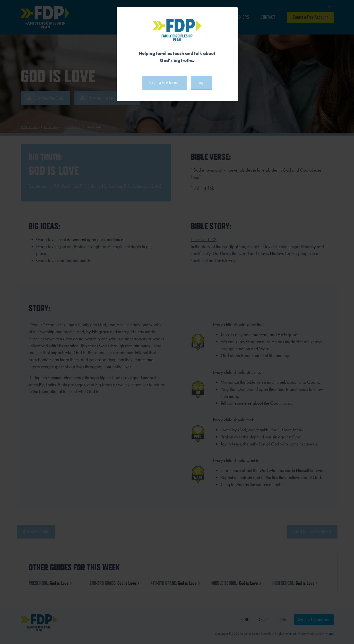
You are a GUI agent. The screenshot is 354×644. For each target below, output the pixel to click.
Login (201, 83)
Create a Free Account (165, 83)
